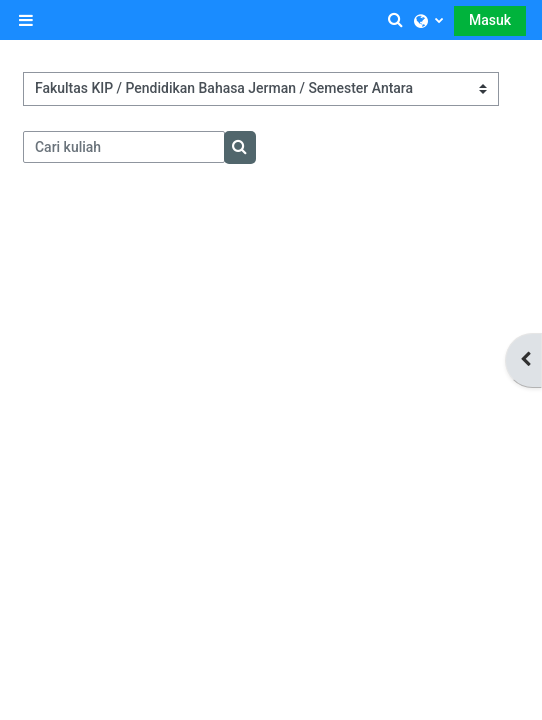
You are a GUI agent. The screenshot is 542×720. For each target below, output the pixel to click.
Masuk (490, 20)
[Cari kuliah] (124, 147)
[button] (396, 20)
